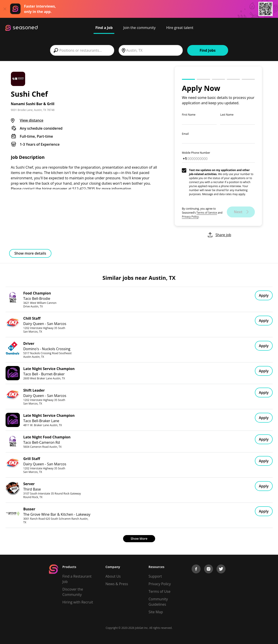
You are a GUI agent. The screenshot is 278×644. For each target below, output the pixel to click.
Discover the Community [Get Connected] (73, 592)
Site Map (156, 612)
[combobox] (82, 50)
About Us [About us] (113, 576)
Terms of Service (207, 213)
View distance (32, 120)
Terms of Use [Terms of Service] (159, 591)
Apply (264, 295)
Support (155, 576)
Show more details (30, 253)
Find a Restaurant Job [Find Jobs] (77, 579)
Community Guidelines (158, 602)
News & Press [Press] (117, 584)
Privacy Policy (190, 217)
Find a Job (104, 28)
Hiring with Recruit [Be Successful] (78, 602)
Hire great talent (180, 28)
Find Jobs (208, 50)
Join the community (139, 28)
